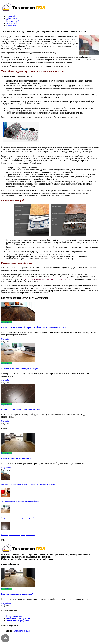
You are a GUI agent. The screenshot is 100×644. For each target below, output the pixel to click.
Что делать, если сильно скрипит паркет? (21, 368)
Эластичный (12, 23)
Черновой (11, 16)
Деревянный (12, 19)
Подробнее (6, 339)
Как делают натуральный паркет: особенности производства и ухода (33, 327)
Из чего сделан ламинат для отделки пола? (21, 409)
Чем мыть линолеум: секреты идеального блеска (20, 501)
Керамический (13, 21)
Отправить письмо (22, 631)
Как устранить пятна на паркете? (17, 458)
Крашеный (11, 26)
